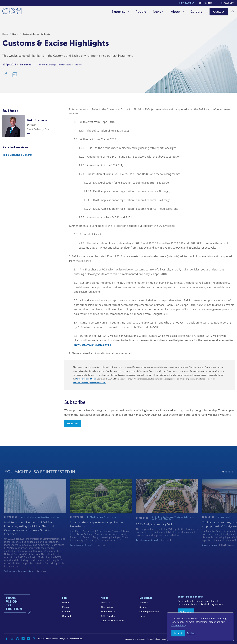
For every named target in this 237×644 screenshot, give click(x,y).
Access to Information (136, 639)
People (141, 12)
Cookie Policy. (179, 625)
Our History (107, 607)
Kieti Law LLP (187, 3)
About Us (106, 603)
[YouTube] (28, 639)
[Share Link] (5, 76)
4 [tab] (232, 480)
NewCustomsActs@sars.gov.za (92, 345)
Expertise (118, 12)
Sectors (144, 603)
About (176, 12)
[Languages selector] (227, 3)
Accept (178, 633)
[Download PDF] (14, 76)
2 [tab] (226, 480)
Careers (196, 12)
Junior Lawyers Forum (113, 621)
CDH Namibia (206, 3)
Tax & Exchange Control (17, 155)
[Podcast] (34, 639)
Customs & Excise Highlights (36, 35)
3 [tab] (229, 480)
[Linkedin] (23, 639)
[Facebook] (7, 639)
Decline (191, 633)
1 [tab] (223, 480)
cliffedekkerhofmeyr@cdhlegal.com (89, 383)
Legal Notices (154, 639)
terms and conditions (86, 379)
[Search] (233, 11)
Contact (67, 616)
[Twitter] (12, 639)
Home (5, 35)
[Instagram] (18, 639)
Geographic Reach (149, 612)
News (157, 12)
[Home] (12, 12)
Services (144, 607)
